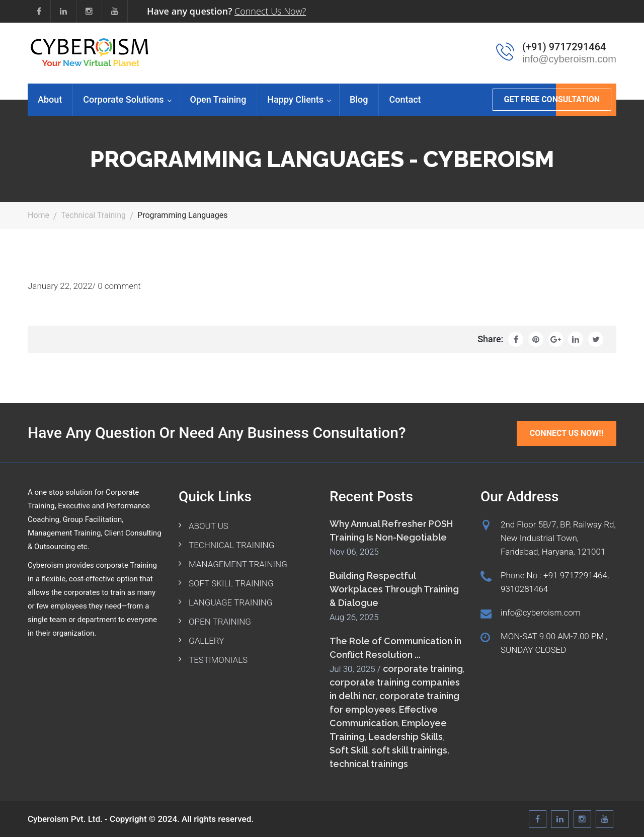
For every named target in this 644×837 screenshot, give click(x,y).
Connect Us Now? (270, 11)
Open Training (218, 99)
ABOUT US (209, 526)
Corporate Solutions (123, 99)
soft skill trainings (410, 750)
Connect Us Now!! (567, 433)
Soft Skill (349, 750)
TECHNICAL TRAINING (231, 545)
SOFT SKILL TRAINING (231, 583)
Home (38, 215)
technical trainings (369, 764)
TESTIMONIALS (218, 660)
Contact (405, 99)
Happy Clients (295, 99)
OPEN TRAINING (220, 622)
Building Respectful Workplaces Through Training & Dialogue (394, 589)
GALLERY (206, 641)
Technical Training (93, 215)
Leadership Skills (406, 737)
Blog (359, 99)
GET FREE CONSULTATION (552, 99)
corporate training (423, 669)
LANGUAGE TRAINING (230, 602)
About (50, 99)
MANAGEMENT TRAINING (238, 564)
